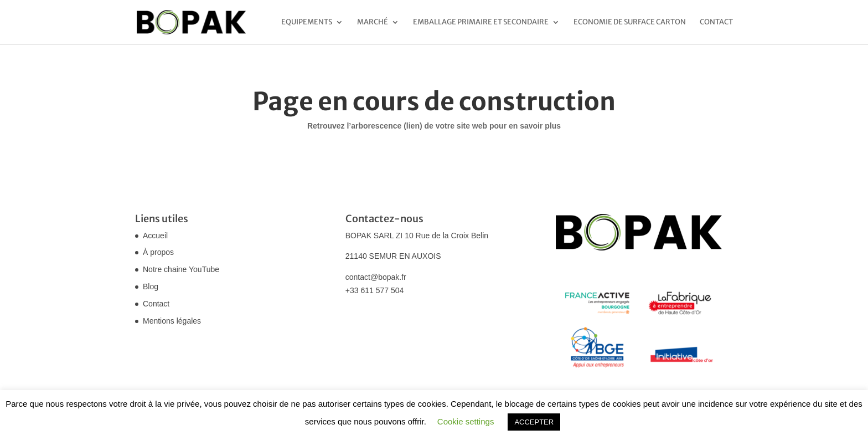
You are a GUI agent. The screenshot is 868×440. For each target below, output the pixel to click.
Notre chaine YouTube (181, 269)
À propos (158, 252)
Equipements (307, 22)
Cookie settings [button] (466, 421)
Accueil (155, 236)
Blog (151, 286)
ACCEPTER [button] (534, 422)
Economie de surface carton (630, 22)
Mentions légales (172, 321)
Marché (373, 22)
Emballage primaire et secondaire (481, 22)
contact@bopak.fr (376, 277)
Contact (716, 22)
